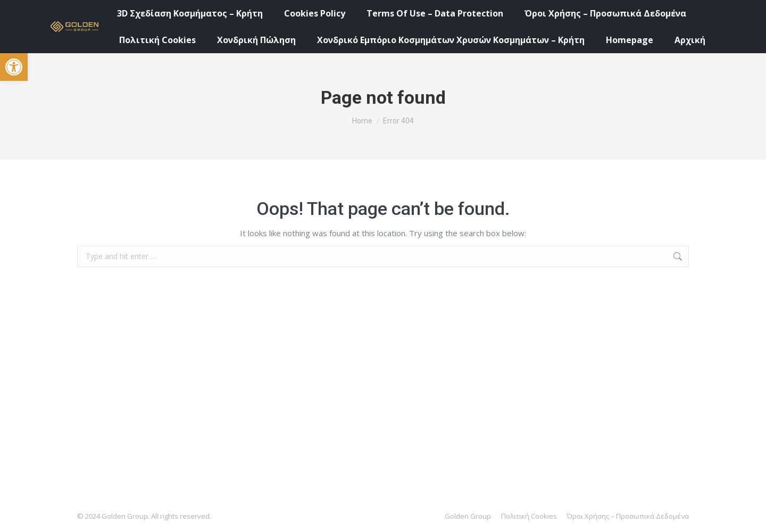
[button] (14, 67)
